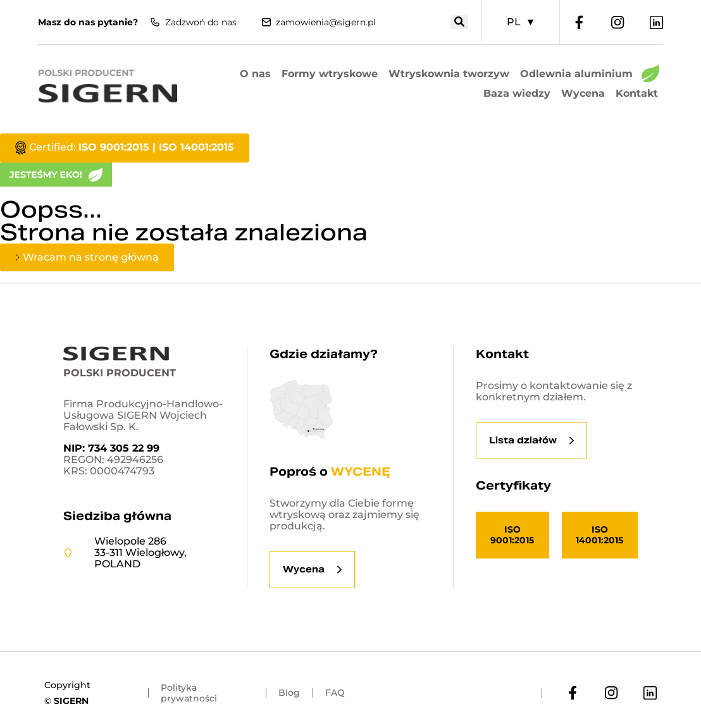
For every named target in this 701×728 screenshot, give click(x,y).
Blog (289, 693)
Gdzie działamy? (324, 354)
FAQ (335, 693)
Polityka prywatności (189, 693)
